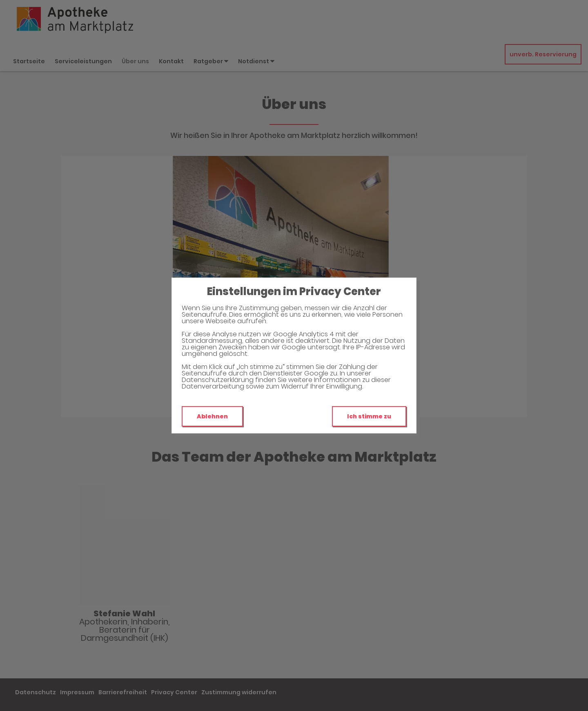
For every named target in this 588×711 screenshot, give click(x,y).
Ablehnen (212, 416)
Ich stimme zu (369, 416)
